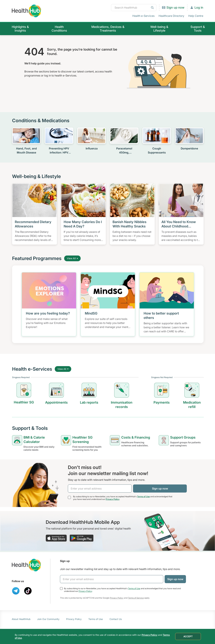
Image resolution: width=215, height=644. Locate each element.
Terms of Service (136, 598)
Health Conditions (59, 29)
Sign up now (175, 7)
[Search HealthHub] (134, 8)
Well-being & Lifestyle (159, 29)
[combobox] (134, 8)
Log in (199, 7)
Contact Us (116, 619)
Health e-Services (143, 16)
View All (72, 258)
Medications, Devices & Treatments (108, 29)
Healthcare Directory (171, 16)
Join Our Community (48, 619)
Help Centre (196, 16)
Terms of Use (143, 496)
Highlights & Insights (20, 29)
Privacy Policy (113, 499)
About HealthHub (21, 619)
